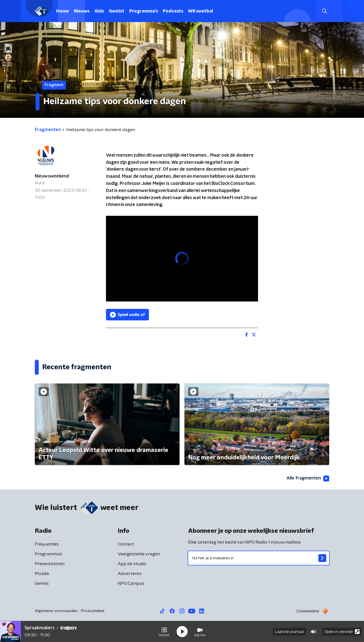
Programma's (144, 11)
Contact (126, 544)
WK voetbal (201, 11)
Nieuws (82, 11)
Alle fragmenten (308, 478)
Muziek (42, 574)
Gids (99, 11)
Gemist (117, 11)
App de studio (132, 564)
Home (63, 11)
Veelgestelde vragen (139, 554)
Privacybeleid (92, 611)
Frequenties (47, 544)
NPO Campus (131, 584)
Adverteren (130, 574)
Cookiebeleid (308, 611)
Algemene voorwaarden (56, 611)
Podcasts (173, 11)
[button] (164, 632)
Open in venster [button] (342, 632)
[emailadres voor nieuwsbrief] (259, 558)
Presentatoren (50, 564)
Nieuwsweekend (52, 176)
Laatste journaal (289, 632)
